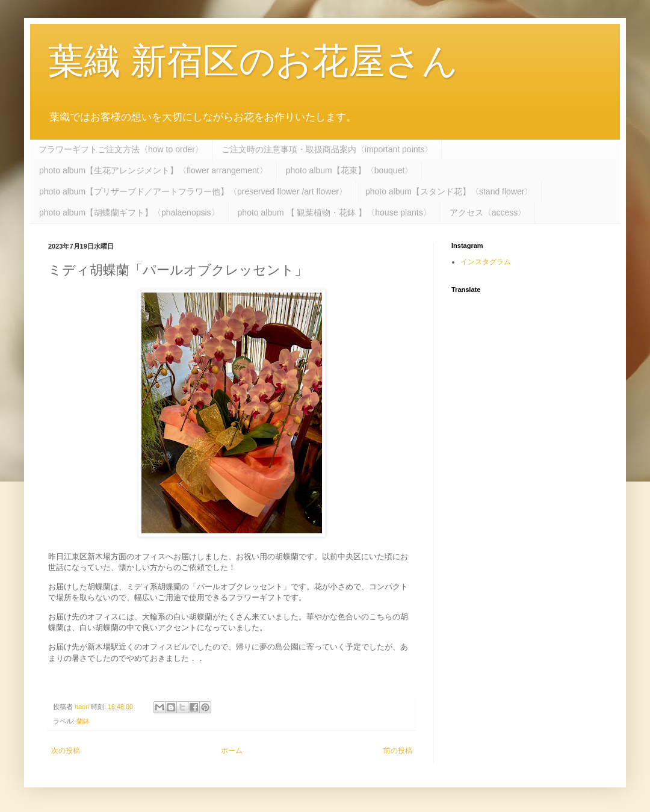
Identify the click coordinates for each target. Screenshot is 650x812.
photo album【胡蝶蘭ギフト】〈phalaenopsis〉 (129, 212)
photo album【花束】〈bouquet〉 (350, 170)
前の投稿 (398, 751)
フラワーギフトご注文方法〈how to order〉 (121, 149)
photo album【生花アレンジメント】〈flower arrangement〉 (153, 170)
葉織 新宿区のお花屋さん (253, 61)
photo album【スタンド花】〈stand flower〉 (449, 191)
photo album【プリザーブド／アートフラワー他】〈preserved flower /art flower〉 (193, 191)
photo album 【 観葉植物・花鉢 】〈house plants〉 (335, 212)
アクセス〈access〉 (488, 212)
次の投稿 (66, 751)
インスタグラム (486, 262)
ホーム (232, 751)
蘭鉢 (83, 721)
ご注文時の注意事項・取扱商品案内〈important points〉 (327, 149)
